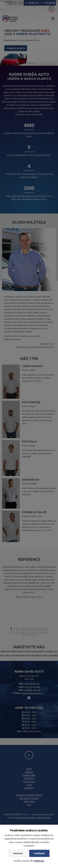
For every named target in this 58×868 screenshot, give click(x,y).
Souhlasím (39, 853)
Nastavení (18, 853)
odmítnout (39, 861)
